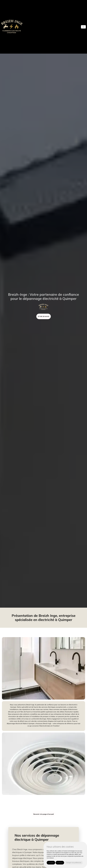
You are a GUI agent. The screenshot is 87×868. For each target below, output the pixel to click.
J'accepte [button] (51, 863)
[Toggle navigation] (83, 27)
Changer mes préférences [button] (74, 863)
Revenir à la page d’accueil (44, 814)
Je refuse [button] (60, 863)
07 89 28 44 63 (44, 316)
